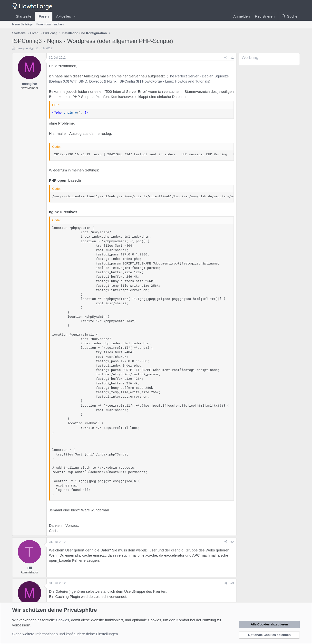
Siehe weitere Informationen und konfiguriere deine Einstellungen (65, 634)
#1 (232, 58)
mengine (22, 48)
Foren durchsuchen (50, 24)
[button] (75, 16)
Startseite (24, 16)
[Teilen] (226, 58)
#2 (232, 542)
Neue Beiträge (22, 24)
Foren (44, 16)
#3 (232, 583)
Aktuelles (63, 16)
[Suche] (289, 16)
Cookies (62, 620)
